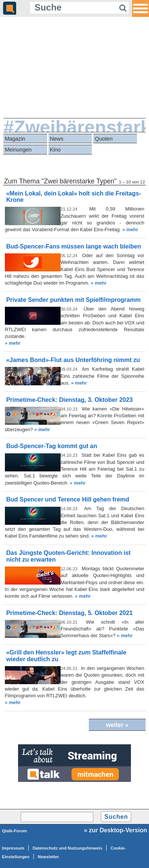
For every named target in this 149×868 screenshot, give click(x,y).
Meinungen (18, 150)
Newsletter (48, 857)
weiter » (117, 725)
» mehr (130, 229)
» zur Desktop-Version (116, 830)
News (56, 139)
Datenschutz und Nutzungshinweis (68, 848)
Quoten (104, 139)
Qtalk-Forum (14, 831)
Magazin (15, 139)
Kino (55, 150)
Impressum (13, 848)
